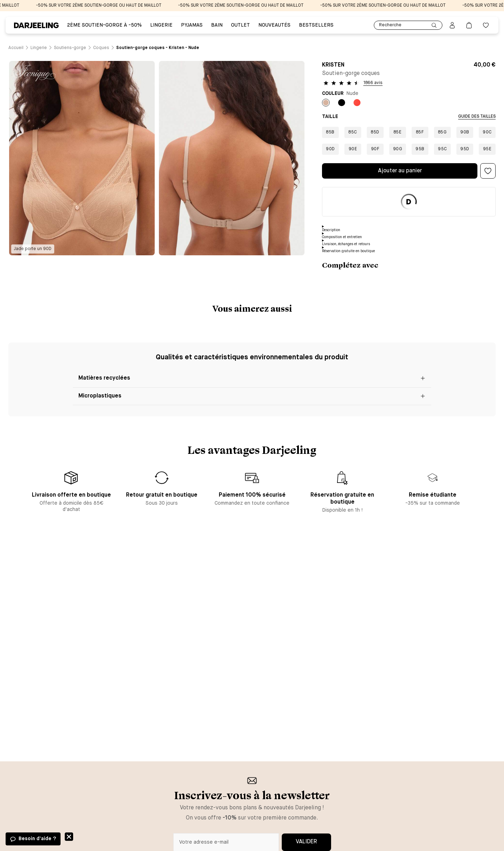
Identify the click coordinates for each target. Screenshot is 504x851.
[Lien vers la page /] (16, 48)
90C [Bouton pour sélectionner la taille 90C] (487, 132)
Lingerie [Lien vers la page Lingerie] (161, 25)
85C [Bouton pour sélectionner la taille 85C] (353, 132)
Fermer (69, 837)
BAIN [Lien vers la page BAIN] (217, 25)
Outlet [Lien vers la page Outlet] (240, 25)
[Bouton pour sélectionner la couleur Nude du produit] (326, 103)
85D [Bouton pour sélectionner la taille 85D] (375, 132)
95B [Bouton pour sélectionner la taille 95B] (420, 149)
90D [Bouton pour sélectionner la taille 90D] (330, 149)
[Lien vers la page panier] (469, 25)
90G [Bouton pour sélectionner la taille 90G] (398, 149)
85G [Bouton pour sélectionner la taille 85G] (443, 132)
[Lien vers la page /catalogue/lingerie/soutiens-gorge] (70, 48)
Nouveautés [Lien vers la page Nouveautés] (274, 25)
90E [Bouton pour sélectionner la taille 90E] (353, 149)
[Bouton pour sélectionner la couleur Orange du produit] (357, 103)
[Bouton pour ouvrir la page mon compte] (452, 25)
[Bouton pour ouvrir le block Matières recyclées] (252, 379)
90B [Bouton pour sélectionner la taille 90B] (465, 132)
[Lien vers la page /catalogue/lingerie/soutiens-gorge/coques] (101, 48)
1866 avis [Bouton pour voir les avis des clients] (373, 83)
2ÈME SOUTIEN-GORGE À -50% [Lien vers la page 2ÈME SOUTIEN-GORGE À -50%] (104, 25)
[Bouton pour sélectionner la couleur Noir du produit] (342, 103)
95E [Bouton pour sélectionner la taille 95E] (487, 149)
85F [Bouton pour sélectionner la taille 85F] (420, 132)
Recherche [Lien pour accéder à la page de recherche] (408, 25)
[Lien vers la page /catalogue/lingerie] (39, 48)
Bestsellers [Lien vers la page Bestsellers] (316, 25)
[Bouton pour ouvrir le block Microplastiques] (252, 397)
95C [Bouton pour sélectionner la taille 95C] (442, 149)
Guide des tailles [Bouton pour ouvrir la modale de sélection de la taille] (477, 117)
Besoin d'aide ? (37, 839)
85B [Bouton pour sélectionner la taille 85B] (330, 132)
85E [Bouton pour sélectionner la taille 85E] (398, 132)
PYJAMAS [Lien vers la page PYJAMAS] (192, 25)
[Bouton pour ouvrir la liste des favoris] (486, 25)
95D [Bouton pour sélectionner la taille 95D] (465, 149)
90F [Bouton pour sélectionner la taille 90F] (375, 149)
